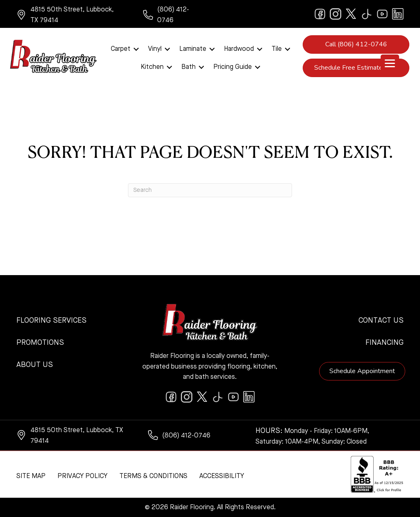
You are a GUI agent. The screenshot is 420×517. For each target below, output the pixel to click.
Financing (385, 343)
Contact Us (381, 321)
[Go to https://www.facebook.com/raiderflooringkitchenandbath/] (320, 14)
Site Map (31, 476)
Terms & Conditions (153, 476)
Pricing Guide (233, 67)
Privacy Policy (82, 476)
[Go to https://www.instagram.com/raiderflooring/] (336, 14)
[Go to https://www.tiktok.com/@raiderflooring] (367, 14)
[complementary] (361, 472)
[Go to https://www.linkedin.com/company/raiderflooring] (398, 14)
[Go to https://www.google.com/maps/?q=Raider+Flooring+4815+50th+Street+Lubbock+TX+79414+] (72, 15)
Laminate (193, 49)
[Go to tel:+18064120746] (172, 15)
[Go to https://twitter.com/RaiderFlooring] (351, 14)
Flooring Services (51, 321)
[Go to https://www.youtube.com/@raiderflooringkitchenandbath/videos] (382, 14)
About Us (35, 365)
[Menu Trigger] (390, 64)
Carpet (121, 49)
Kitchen (152, 67)
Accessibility (222, 476)
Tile (277, 49)
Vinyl (155, 49)
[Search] (210, 190)
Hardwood (239, 49)
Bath (188, 67)
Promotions (40, 343)
